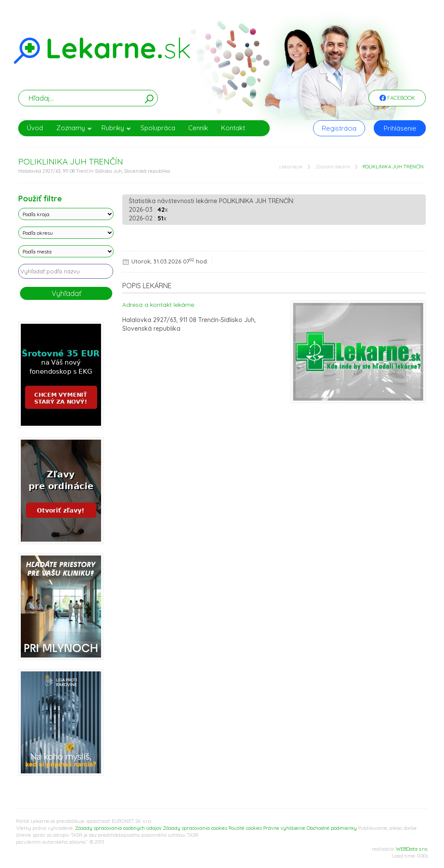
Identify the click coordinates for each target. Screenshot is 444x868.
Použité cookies (245, 828)
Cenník (198, 128)
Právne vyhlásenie (284, 828)
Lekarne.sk (291, 167)
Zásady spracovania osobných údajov (118, 828)
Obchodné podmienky (332, 828)
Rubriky (116, 128)
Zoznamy (74, 128)
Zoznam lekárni (332, 167)
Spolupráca (158, 128)
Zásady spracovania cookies (195, 828)
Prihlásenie (400, 128)
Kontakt (233, 128)
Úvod (35, 128)
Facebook (397, 99)
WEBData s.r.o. (412, 849)
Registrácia (339, 128)
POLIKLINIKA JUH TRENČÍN (393, 167)
